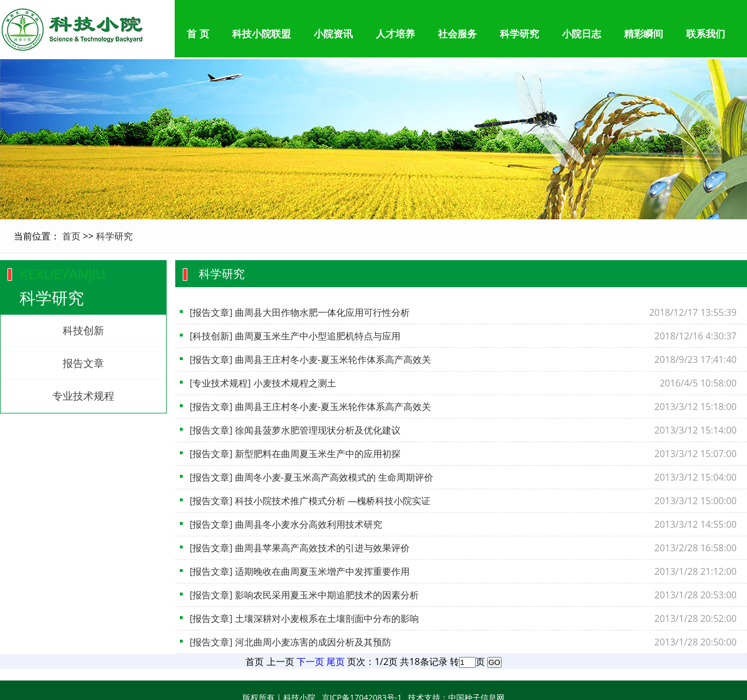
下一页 (310, 662)
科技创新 (83, 330)
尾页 (336, 662)
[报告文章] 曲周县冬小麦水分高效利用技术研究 (286, 524)
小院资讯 (333, 34)
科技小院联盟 (261, 34)
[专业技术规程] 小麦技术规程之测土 (263, 383)
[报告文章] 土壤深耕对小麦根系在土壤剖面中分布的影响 (304, 618)
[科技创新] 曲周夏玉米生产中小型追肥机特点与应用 (295, 336)
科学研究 (519, 34)
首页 (71, 236)
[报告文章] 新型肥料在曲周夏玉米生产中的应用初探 (295, 454)
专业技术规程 (83, 396)
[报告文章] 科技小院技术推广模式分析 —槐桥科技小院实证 (310, 501)
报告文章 (83, 363)
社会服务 (457, 34)
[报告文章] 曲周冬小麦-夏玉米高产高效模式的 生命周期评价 (311, 477)
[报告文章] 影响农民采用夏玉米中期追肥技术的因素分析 (304, 595)
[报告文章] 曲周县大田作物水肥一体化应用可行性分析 (300, 312)
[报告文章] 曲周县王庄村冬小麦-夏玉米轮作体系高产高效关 (310, 359)
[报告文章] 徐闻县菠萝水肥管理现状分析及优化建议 (295, 430)
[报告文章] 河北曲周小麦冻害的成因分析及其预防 (290, 642)
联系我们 (706, 34)
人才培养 (395, 34)
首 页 (198, 34)
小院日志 (582, 34)
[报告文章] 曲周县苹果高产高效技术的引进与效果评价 (300, 548)
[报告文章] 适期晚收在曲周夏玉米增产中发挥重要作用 (300, 571)
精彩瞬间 (644, 34)
